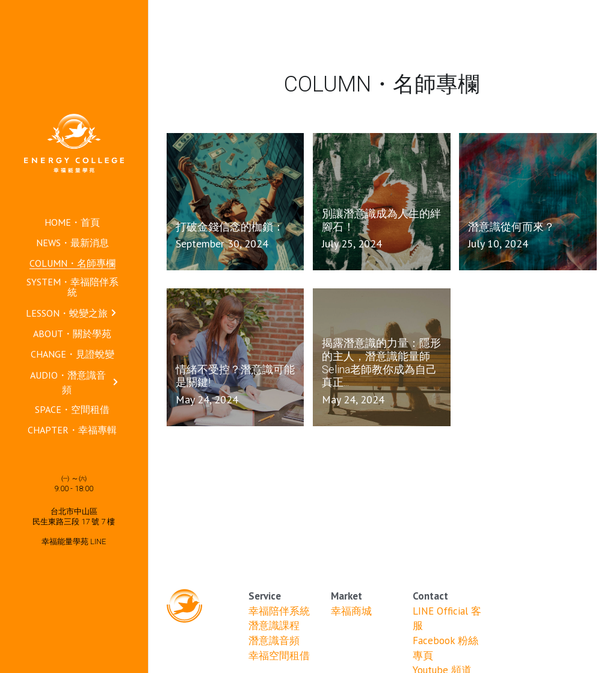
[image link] (74, 142)
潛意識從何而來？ (511, 227)
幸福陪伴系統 (279, 611)
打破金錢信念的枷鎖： (230, 227)
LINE (98, 541)
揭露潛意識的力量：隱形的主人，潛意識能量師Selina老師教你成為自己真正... (381, 363)
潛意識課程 (274, 625)
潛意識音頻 (274, 640)
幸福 (341, 611)
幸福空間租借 (279, 656)
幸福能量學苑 (66, 541)
